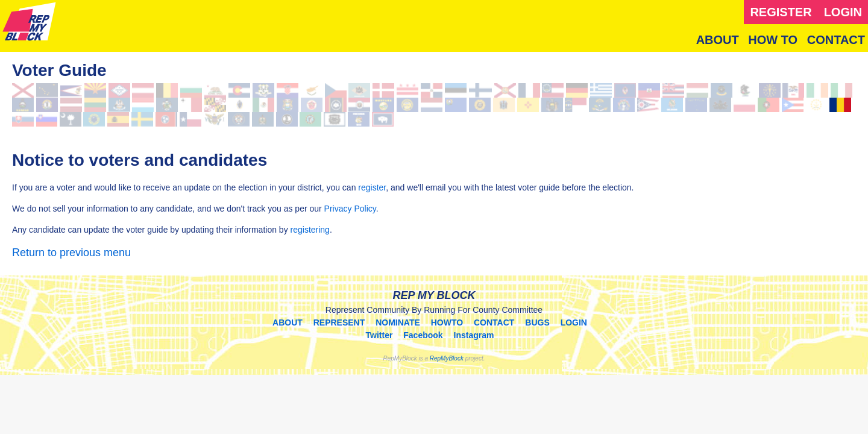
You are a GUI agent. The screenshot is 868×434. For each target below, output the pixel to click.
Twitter (379, 335)
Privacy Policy (350, 209)
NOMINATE (398, 322)
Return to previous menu (71, 253)
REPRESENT (339, 322)
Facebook (423, 335)
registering (310, 230)
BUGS (537, 322)
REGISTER (781, 12)
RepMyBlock (447, 358)
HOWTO (447, 322)
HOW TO (773, 40)
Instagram (474, 335)
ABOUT (718, 40)
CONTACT (836, 40)
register (372, 187)
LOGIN (843, 12)
